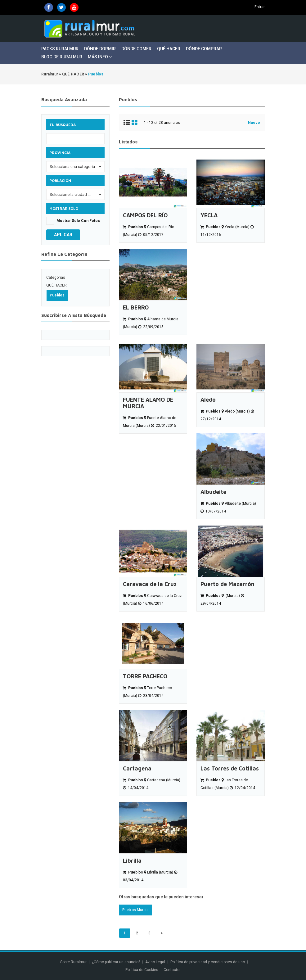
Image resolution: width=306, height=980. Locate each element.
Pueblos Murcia (135, 910)
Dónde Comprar (204, 49)
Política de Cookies (142, 970)
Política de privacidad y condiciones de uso (208, 962)
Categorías (56, 278)
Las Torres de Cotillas (230, 768)
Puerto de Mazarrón (227, 584)
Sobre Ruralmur (73, 962)
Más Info (100, 57)
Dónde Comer (136, 49)
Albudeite (213, 492)
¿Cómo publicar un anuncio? (116, 962)
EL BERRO (136, 307)
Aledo (208, 400)
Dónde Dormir (100, 49)
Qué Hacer (169, 49)
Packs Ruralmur (60, 49)
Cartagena (137, 768)
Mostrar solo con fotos (78, 221)
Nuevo (254, 123)
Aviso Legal (155, 962)
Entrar (260, 7)
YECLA (209, 215)
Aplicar (63, 235)
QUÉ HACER (56, 285)
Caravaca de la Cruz (150, 584)
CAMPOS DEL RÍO (145, 215)
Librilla (132, 861)
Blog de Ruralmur (62, 57)
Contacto (172, 970)
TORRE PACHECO (145, 676)
